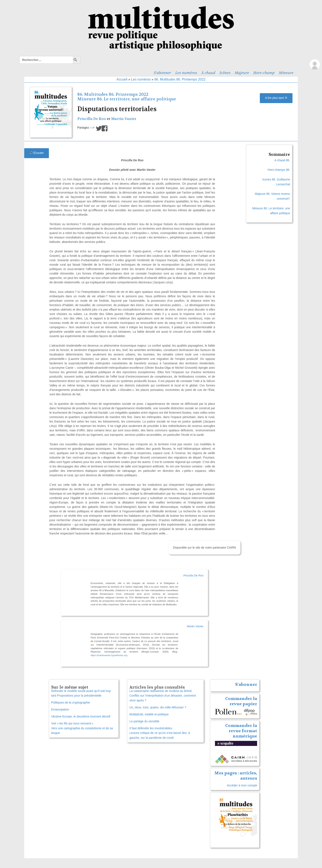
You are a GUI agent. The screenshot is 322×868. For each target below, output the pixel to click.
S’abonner (162, 73)
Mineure (286, 73)
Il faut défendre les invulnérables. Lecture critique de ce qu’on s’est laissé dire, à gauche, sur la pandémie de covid (160, 733)
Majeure (242, 73)
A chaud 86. (282, 160)
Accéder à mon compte (242, 785)
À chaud (208, 73)
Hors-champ (264, 73)
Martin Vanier (124, 119)
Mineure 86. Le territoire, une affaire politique (127, 99)
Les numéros (186, 73)
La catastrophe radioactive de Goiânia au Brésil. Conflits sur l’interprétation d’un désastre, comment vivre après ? (163, 696)
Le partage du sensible (144, 721)
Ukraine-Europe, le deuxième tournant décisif (81, 716)
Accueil (122, 79)
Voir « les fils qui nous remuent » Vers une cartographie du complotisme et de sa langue (82, 728)
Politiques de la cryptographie (71, 702)
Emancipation (60, 709)
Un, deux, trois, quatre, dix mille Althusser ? (158, 707)
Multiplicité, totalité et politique (149, 714)
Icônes (225, 73)
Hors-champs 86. (279, 170)
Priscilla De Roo (92, 119)
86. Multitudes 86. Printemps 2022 (180, 79)
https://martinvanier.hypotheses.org (109, 655)
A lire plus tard (276, 98)
